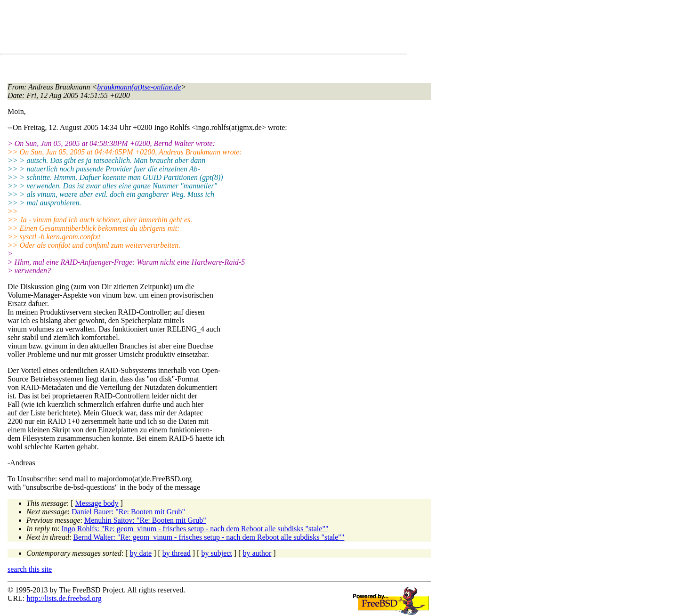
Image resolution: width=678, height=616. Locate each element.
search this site (30, 569)
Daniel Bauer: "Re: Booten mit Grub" (128, 512)
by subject (217, 553)
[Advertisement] (179, 29)
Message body (97, 503)
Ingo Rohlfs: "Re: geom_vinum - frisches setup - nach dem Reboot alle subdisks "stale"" (195, 529)
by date (141, 553)
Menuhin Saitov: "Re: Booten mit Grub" (145, 520)
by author (257, 553)
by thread (177, 553)
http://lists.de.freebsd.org (64, 598)
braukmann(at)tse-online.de (139, 87)
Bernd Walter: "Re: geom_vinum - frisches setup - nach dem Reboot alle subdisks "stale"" (209, 537)
